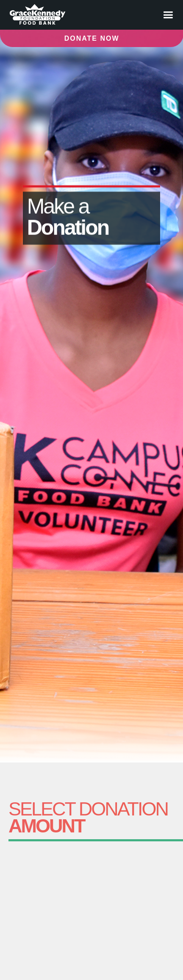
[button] (168, 15)
